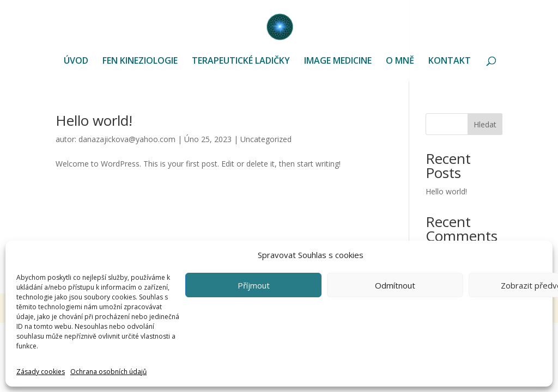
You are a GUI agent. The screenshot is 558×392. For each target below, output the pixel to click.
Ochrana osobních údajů (108, 372)
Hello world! (94, 120)
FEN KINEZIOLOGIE (140, 62)
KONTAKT (450, 62)
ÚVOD (76, 62)
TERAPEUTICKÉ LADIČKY (241, 62)
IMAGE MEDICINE (338, 62)
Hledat (485, 124)
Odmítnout (395, 285)
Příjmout (254, 285)
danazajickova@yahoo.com (127, 139)
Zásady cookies (41, 372)
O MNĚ (400, 62)
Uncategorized (266, 139)
